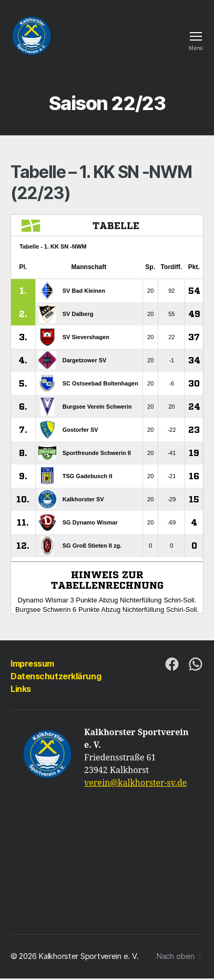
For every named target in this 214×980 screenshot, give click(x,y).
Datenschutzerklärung (56, 676)
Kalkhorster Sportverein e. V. (88, 956)
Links (21, 689)
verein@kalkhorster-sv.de (135, 783)
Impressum (32, 664)
